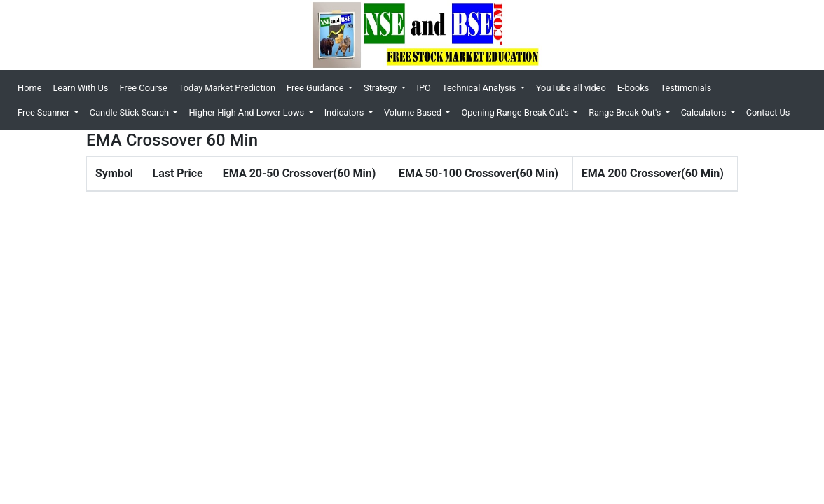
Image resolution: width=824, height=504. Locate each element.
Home (32, 87)
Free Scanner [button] (45, 112)
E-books (633, 88)
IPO (424, 88)
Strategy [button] (381, 88)
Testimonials (686, 88)
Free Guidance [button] (316, 88)
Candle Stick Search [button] (130, 112)
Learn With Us (80, 88)
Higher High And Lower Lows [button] (247, 112)
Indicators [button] (345, 112)
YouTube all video (571, 88)
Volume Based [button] (414, 112)
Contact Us (768, 112)
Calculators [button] (705, 112)
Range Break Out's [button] (626, 112)
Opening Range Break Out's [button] (516, 112)
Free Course (143, 88)
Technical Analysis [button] (480, 88)
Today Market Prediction (227, 88)
